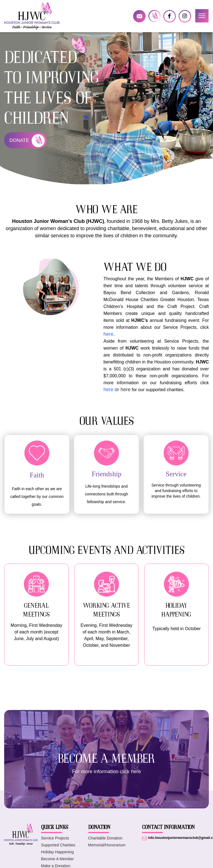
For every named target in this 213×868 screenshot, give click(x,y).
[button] (202, 16)
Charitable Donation (105, 842)
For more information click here (106, 776)
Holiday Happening (57, 856)
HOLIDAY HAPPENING (176, 610)
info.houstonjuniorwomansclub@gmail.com (139, 16)
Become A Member (57, 863)
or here (122, 390)
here (108, 390)
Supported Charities (58, 849)
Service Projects (55, 842)
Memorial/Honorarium (107, 849)
